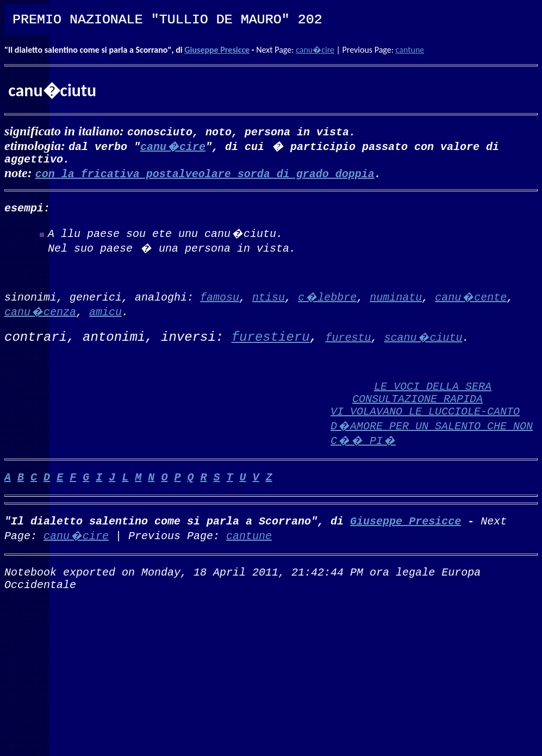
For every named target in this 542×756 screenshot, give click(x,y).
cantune (410, 50)
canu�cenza (40, 318)
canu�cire (315, 50)
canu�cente (471, 303)
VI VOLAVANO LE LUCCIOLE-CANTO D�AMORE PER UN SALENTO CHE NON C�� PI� (432, 443)
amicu (105, 318)
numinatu (396, 303)
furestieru (271, 344)
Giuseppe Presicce (217, 50)
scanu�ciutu (423, 343)
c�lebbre (327, 303)
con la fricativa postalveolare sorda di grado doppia (205, 175)
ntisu (269, 303)
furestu (348, 343)
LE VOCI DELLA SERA (433, 399)
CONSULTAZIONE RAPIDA (418, 413)
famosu (220, 303)
